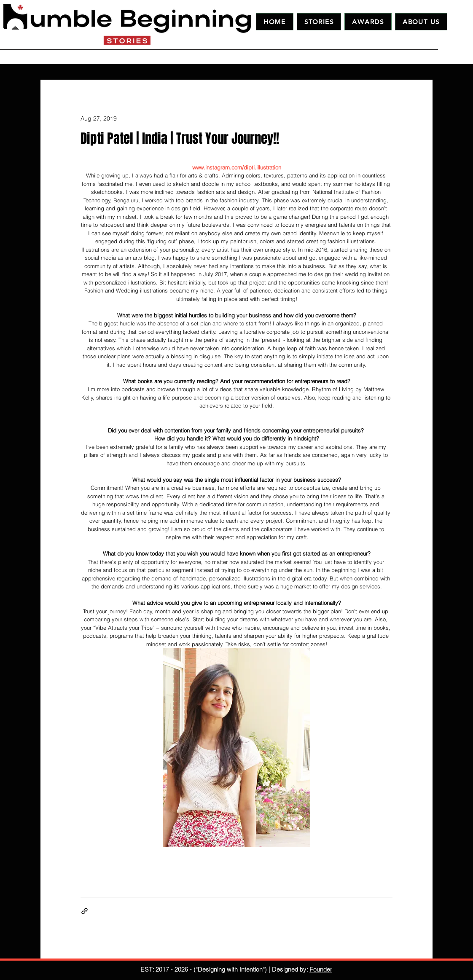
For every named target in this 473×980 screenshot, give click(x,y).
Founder (321, 969)
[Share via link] (85, 911)
